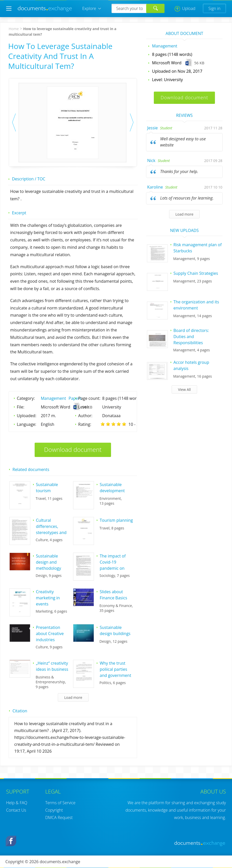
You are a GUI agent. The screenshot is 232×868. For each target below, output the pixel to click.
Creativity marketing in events (48, 598)
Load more (73, 697)
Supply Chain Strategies (196, 273)
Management (53, 398)
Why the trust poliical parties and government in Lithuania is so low (115, 675)
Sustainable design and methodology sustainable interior (49, 568)
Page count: (89, 398)
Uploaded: (27, 416)
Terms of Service (60, 803)
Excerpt (19, 213)
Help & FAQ (17, 803)
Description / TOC (29, 179)
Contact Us (16, 810)
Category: (26, 398)
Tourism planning (116, 520)
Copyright (54, 810)
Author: (85, 416)
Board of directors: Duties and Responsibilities (191, 337)
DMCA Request (59, 817)
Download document (73, 449)
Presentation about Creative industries (50, 634)
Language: (26, 424)
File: (21, 407)
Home (14, 29)
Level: (84, 407)
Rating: (85, 424)
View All (184, 389)
